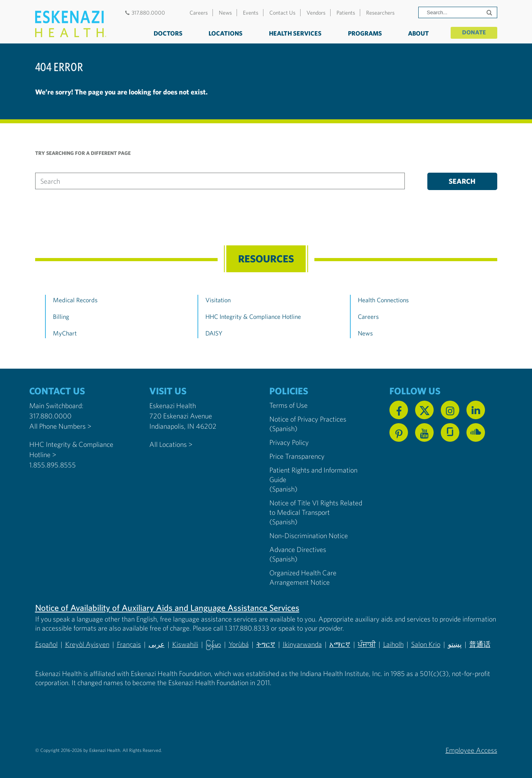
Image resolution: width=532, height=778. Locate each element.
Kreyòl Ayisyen (87, 644)
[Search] (458, 12)
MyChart (65, 333)
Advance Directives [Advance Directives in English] (298, 549)
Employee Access (471, 750)
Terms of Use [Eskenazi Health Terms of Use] (289, 405)
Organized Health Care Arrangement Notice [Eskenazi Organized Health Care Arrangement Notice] (303, 577)
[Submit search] (490, 13)
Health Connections (383, 300)
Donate (473, 32)
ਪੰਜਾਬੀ (367, 644)
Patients (346, 13)
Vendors (316, 13)
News (225, 13)
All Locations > (171, 444)
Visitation (218, 300)
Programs (363, 33)
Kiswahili (185, 644)
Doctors (166, 33)
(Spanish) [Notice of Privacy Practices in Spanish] (283, 429)
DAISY (214, 333)
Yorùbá (239, 644)
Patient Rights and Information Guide (313, 475)
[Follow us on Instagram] (450, 410)
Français (129, 644)
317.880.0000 (144, 13)
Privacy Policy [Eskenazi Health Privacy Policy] (289, 442)
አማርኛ (340, 644)
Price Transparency (297, 456)
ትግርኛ (266, 644)
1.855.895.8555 (53, 465)
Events (251, 13)
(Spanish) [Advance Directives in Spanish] (283, 559)
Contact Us (282, 13)
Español (46, 644)
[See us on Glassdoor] (450, 432)
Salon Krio (426, 644)
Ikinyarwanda (303, 644)
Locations (224, 33)
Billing (61, 316)
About (416, 33)
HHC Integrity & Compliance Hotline (253, 316)
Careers (199, 13)
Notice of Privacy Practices (308, 419)
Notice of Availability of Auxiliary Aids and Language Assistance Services (167, 608)
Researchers (380, 13)
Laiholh (394, 644)
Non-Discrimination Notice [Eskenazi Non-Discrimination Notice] (309, 536)
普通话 (480, 644)
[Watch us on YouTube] (424, 432)
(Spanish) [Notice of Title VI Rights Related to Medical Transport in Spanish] (283, 522)
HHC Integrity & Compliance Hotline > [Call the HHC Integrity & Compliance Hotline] (71, 449)
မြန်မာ (214, 644)
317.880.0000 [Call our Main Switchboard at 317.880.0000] (50, 416)
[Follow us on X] (424, 410)
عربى (157, 644)
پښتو (455, 644)
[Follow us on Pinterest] (399, 432)
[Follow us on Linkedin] (476, 410)
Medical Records (75, 300)
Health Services (293, 33)
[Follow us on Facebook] (399, 410)
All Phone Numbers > (60, 426)
